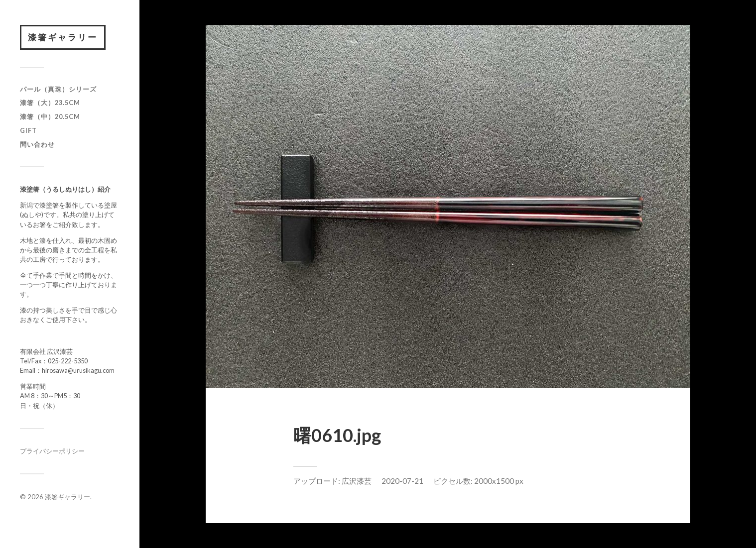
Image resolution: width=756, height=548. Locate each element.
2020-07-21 (402, 481)
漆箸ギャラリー (63, 37)
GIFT (28, 130)
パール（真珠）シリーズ (58, 89)
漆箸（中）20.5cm (50, 116)
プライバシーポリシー (52, 451)
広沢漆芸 (357, 481)
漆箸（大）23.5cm (50, 103)
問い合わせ (37, 144)
